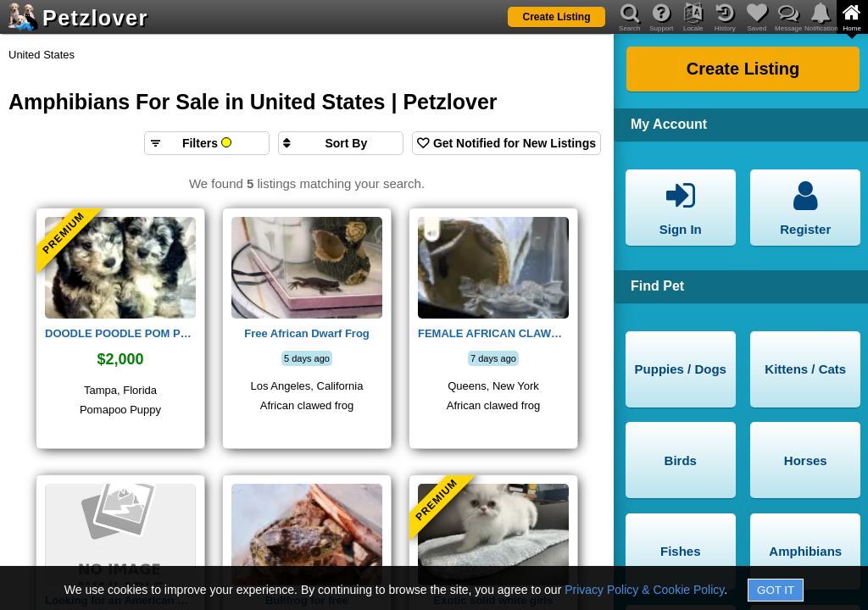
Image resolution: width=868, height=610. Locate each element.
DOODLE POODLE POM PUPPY (120, 333)
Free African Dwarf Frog (307, 333)
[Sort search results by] (341, 143)
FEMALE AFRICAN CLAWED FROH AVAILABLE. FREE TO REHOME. (493, 333)
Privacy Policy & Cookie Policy (644, 590)
